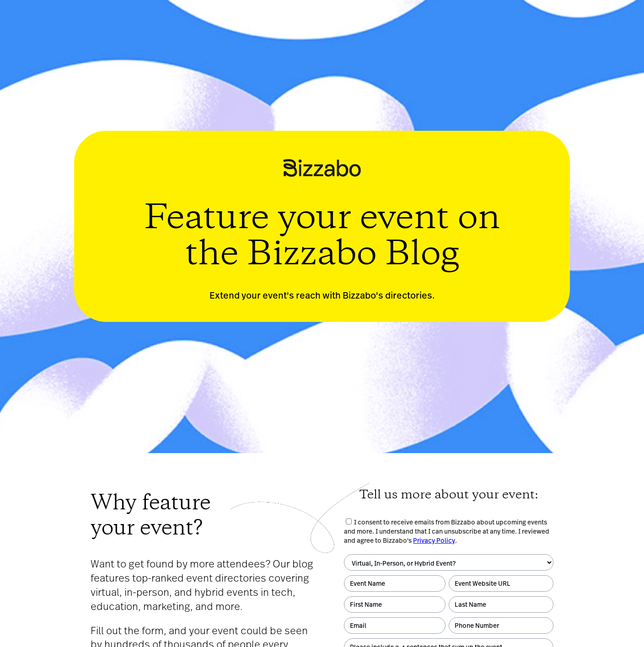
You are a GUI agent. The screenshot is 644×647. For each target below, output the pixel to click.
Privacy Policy (434, 540)
